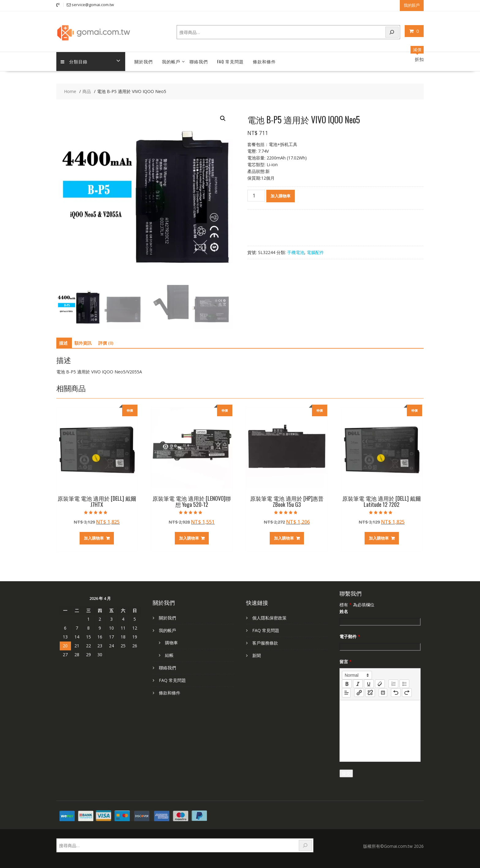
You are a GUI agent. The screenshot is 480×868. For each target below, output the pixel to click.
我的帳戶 (171, 61)
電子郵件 (350, 636)
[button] (223, 118)
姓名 (344, 611)
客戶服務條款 (265, 643)
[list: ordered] (393, 683)
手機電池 (296, 252)
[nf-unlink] (370, 693)
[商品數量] (256, 195)
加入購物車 (281, 196)
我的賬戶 (412, 5)
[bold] (347, 683)
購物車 (171, 642)
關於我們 (144, 61)
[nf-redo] (407, 693)
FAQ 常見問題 (230, 61)
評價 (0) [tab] (106, 343)
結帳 (169, 655)
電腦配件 (315, 252)
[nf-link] (359, 693)
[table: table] (383, 693)
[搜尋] (392, 32)
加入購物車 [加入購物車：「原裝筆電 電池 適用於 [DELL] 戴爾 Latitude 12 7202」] (379, 538)
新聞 (257, 655)
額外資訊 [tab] (83, 343)
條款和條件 (264, 61)
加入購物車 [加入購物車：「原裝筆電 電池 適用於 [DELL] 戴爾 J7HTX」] (94, 538)
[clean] (380, 683)
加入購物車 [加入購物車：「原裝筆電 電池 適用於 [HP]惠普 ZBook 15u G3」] (284, 538)
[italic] (358, 683)
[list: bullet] (404, 683)
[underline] (369, 683)
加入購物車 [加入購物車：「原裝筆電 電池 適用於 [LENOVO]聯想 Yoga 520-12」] (189, 538)
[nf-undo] (396, 693)
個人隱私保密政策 (269, 617)
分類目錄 (74, 61)
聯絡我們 (199, 61)
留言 (346, 661)
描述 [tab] (63, 343)
